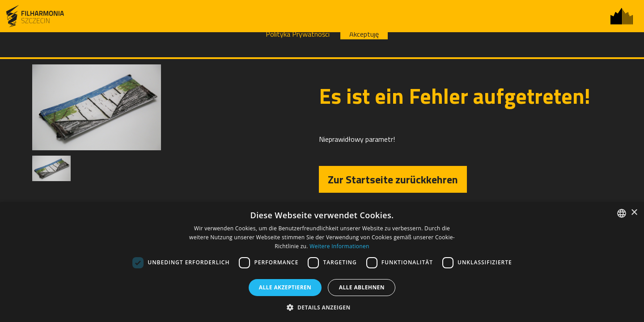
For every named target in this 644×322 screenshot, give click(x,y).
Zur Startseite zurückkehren (393, 179)
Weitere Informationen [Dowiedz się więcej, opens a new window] (339, 246)
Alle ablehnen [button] (362, 287)
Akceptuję (364, 34)
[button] (322, 307)
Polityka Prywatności (298, 34)
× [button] (634, 213)
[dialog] (322, 262)
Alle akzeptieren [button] (285, 287)
